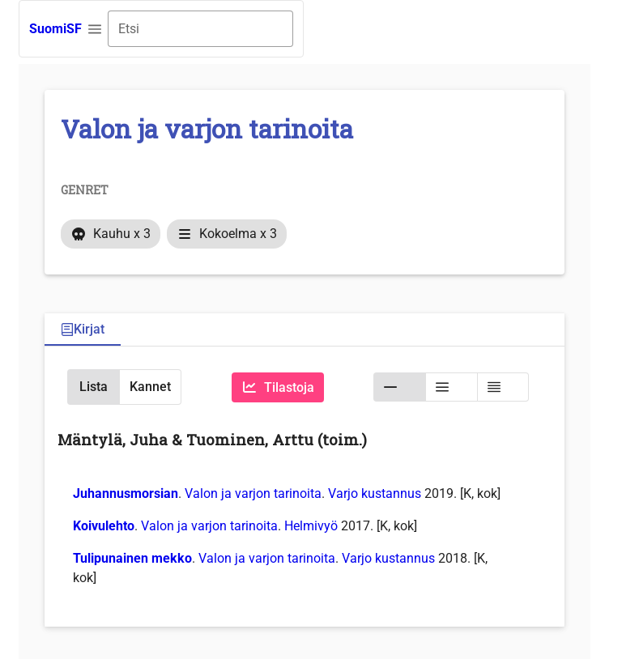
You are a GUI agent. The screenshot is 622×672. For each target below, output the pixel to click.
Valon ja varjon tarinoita (253, 493)
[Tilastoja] (278, 387)
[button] (95, 29)
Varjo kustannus (375, 493)
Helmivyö (311, 526)
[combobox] (200, 29)
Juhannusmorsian (126, 493)
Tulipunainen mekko (132, 558)
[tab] (83, 330)
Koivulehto (104, 526)
